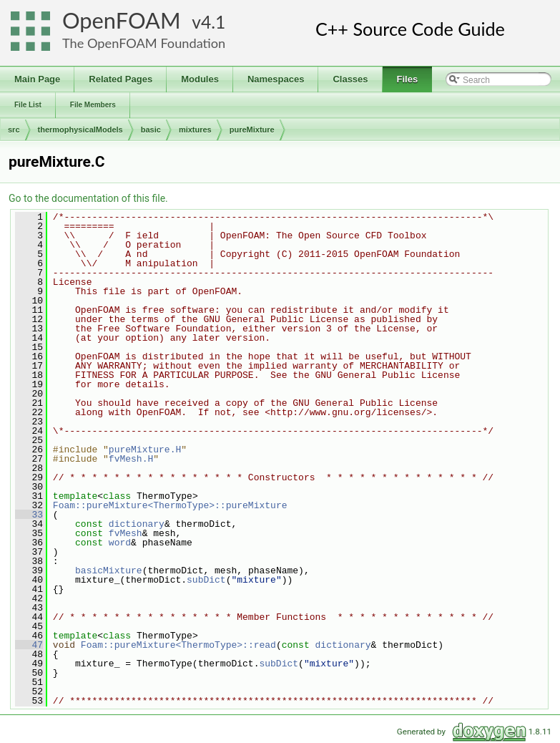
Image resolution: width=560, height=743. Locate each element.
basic (151, 130)
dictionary (137, 524)
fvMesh (126, 533)
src (14, 130)
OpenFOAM (122, 20)
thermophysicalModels (80, 130)
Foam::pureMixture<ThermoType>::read (178, 645)
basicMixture (109, 570)
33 (29, 515)
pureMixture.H (145, 450)
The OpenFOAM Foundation (144, 43)
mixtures (195, 130)
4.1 (213, 22)
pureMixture (252, 130)
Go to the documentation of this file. (88, 198)
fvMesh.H (131, 459)
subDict (206, 580)
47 (29, 645)
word (120, 543)
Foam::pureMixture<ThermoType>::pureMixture (170, 505)
